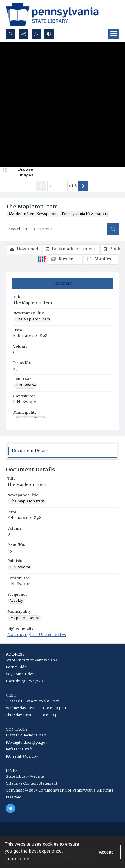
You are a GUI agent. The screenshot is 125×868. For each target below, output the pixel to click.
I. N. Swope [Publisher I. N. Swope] (26, 386)
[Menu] (114, 34)
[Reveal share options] (23, 34)
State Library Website (25, 777)
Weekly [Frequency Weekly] (17, 601)
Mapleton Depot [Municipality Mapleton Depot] (25, 618)
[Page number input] (57, 186)
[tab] (62, 284)
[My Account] (36, 34)
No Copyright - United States (37, 635)
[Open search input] (11, 34)
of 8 (73, 186)
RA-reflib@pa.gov (22, 757)
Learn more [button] (17, 859)
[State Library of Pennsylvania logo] (52, 14)
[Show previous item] (41, 186)
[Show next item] (83, 186)
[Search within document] (113, 229)
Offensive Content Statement (31, 784)
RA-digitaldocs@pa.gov (27, 743)
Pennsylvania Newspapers (85, 214)
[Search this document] (57, 229)
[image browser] (22, 173)
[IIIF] (42, 259)
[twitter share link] (10, 808)
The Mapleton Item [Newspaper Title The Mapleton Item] (33, 320)
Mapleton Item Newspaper (33, 214)
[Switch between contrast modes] (49, 34)
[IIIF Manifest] (101, 259)
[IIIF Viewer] (65, 259)
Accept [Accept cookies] (106, 852)
